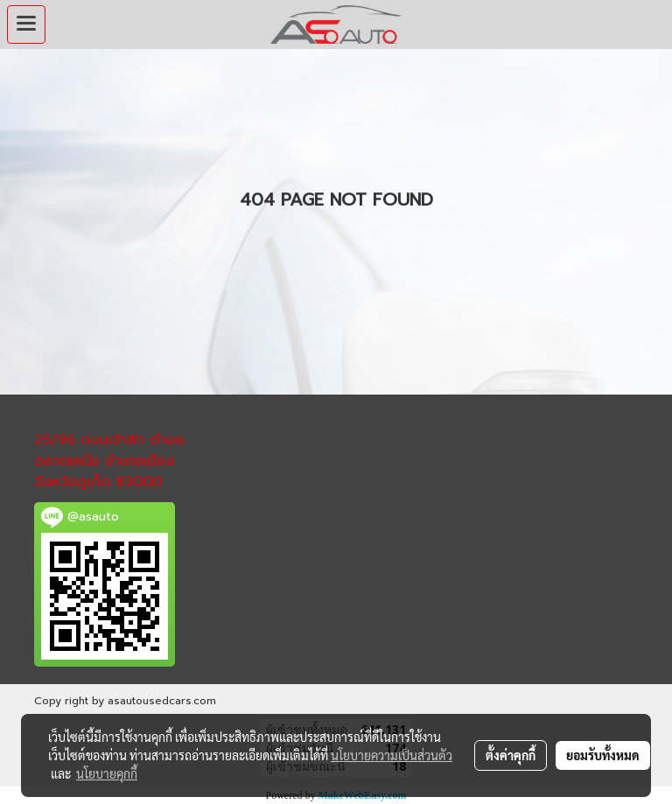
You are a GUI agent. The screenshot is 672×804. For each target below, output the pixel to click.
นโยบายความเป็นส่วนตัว (392, 755)
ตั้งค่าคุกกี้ (511, 755)
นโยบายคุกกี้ (107, 773)
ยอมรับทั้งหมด (603, 755)
